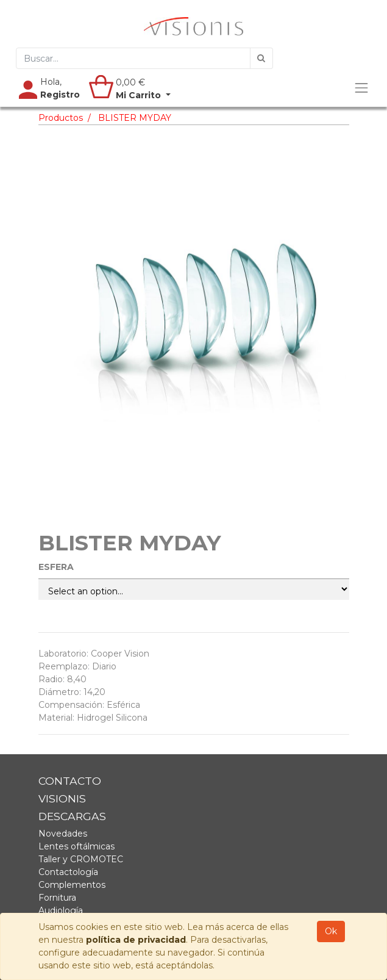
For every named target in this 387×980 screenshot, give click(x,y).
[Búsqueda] (261, 58)
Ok (331, 931)
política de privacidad (136, 940)
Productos (61, 118)
